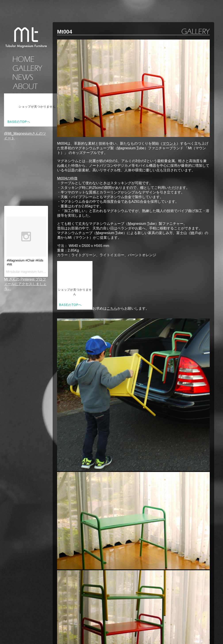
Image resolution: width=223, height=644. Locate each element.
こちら (112, 308)
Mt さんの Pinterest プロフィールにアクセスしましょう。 (25, 284)
